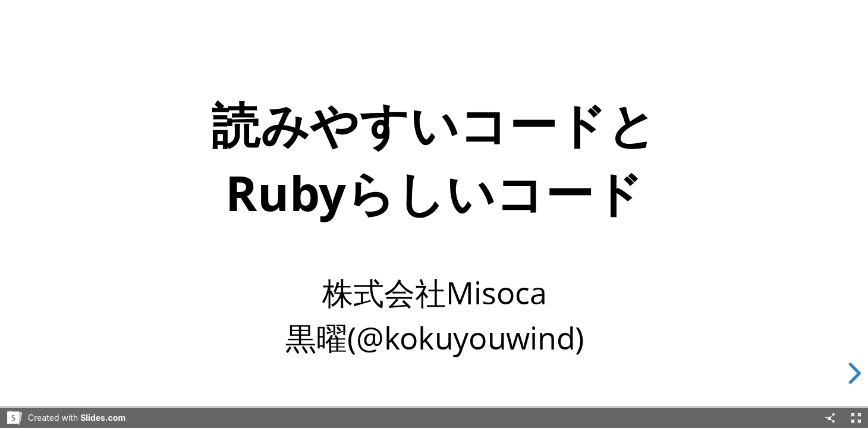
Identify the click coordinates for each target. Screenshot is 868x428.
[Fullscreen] (856, 418)
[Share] (830, 418)
